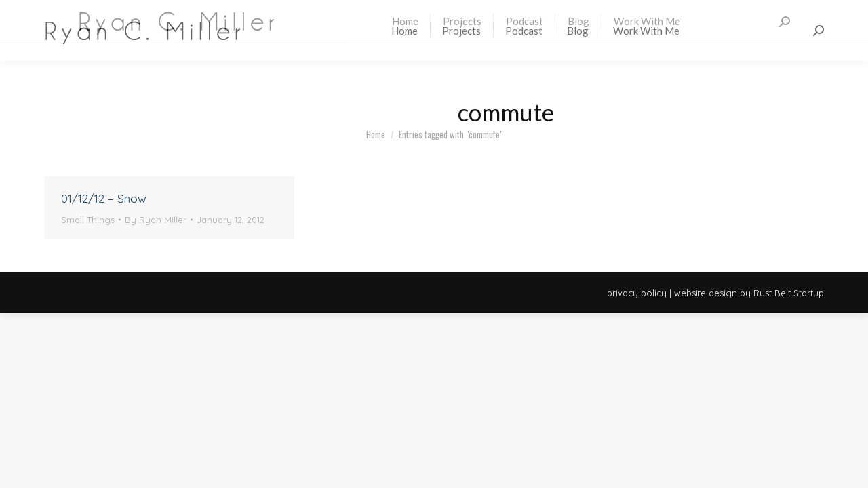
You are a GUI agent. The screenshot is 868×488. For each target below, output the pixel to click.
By (156, 220)
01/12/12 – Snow (104, 198)
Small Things (88, 220)
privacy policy (637, 293)
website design (706, 293)
